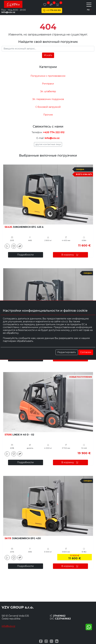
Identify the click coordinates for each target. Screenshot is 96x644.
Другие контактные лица (48, 144)
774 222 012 (52, 10)
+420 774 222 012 (54, 132)
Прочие (48, 115)
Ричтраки (48, 84)
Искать (48, 55)
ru (89, 10)
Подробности (25, 255)
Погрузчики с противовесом (48, 76)
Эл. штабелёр (48, 91)
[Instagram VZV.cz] (46, 641)
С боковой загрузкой (48, 107)
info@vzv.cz (8, 12)
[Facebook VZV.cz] (41, 641)
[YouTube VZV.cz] (51, 641)
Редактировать (67, 352)
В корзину (71, 255)
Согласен (86, 352)
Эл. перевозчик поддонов (48, 99)
